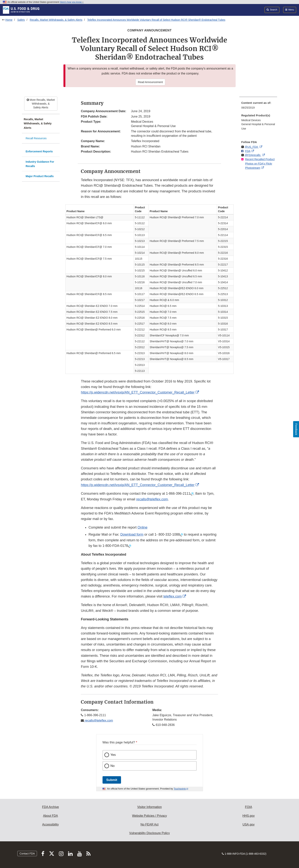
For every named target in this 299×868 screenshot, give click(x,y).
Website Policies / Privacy (149, 816)
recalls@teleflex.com (98, 720)
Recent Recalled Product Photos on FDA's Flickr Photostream (260, 164)
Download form (132, 534)
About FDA (51, 816)
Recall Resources (36, 138)
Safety (21, 20)
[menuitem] (258, 106)
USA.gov (249, 824)
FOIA (248, 807)
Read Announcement (150, 82)
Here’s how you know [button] (72, 2)
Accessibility (50, 824)
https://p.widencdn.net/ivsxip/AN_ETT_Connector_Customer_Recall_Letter (138, 392)
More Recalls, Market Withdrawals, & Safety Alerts (41, 104)
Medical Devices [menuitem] (251, 120)
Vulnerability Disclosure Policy (149, 833)
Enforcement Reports (39, 151)
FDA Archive (51, 807)
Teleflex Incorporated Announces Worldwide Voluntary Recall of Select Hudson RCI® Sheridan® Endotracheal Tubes (156, 20)
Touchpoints (180, 789)
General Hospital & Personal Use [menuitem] (258, 126)
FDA (248, 151)
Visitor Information (149, 807)
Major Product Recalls (40, 176)
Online (143, 527)
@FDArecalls (253, 155)
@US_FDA (252, 147)
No (113, 766)
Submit (112, 780)
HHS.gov (248, 816)
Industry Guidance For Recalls (40, 164)
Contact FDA (27, 854)
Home (9, 20)
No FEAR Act (149, 824)
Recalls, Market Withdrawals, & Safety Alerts (56, 20)
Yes (113, 755)
